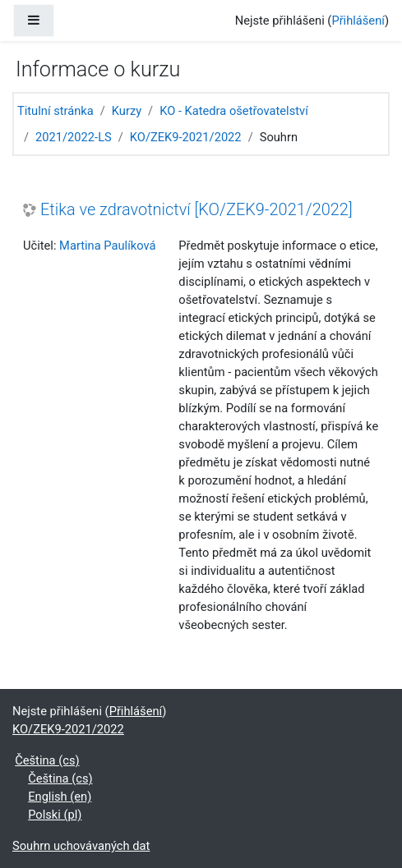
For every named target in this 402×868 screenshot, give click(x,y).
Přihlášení (358, 21)
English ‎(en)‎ (60, 797)
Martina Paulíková (107, 246)
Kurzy (127, 111)
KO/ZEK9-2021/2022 (186, 137)
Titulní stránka (55, 111)
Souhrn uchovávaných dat (81, 846)
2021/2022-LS (74, 137)
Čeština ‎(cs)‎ (47, 760)
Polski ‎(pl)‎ (55, 815)
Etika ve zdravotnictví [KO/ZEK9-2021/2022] (196, 210)
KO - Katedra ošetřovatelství (234, 111)
